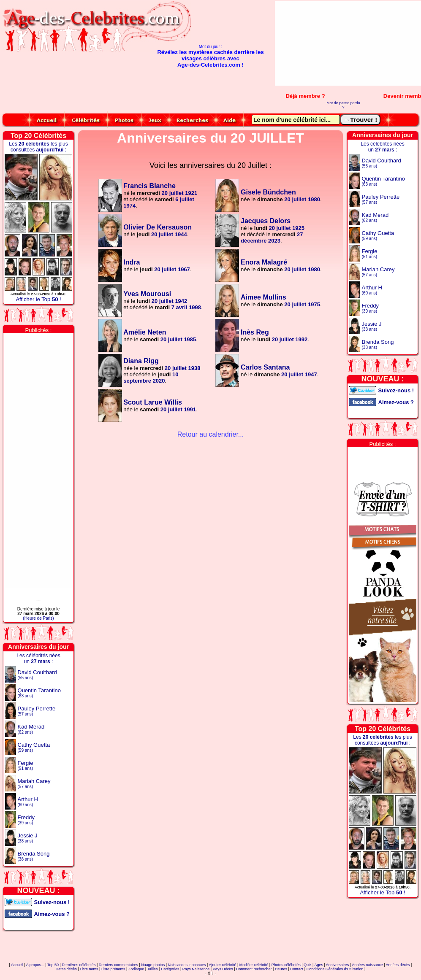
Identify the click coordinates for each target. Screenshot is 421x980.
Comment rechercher (254, 969)
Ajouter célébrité (222, 965)
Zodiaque (136, 969)
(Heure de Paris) (38, 618)
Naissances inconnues (187, 965)
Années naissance (367, 965)
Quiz (308, 965)
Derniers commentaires (118, 965)
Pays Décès (223, 969)
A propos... (35, 965)
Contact (297, 969)
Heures (281, 969)
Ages (319, 965)
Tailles (153, 969)
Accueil (17, 965)
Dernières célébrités (79, 965)
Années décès (398, 965)
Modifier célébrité (254, 965)
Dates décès (66, 969)
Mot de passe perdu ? (343, 105)
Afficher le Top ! (38, 299)
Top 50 (53, 965)
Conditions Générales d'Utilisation (335, 969)
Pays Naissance (196, 969)
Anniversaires (338, 965)
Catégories (170, 969)
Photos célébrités (286, 965)
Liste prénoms (113, 969)
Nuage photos (153, 965)
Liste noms (89, 969)
